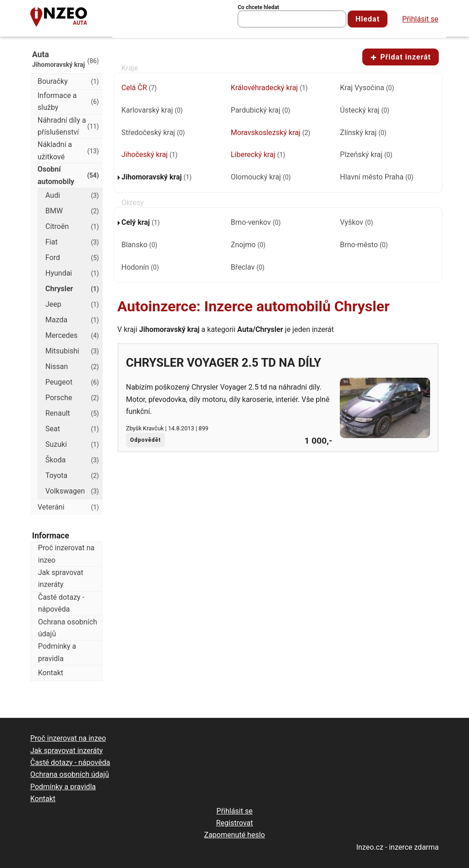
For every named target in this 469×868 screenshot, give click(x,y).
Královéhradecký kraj (269, 88)
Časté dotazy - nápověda (61, 603)
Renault (72, 413)
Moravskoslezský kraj (271, 133)
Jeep (72, 304)
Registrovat (235, 823)
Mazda (72, 320)
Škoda (72, 460)
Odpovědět (145, 440)
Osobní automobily (68, 175)
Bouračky (68, 81)
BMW (72, 211)
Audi (72, 195)
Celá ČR (139, 88)
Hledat (368, 19)
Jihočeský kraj (150, 155)
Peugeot (72, 382)
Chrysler (72, 289)
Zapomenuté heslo (235, 835)
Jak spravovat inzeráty (61, 578)
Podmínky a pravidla (57, 652)
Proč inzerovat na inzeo (66, 554)
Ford (72, 258)
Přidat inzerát (401, 57)
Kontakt (51, 673)
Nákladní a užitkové (68, 150)
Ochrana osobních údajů (68, 628)
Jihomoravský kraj (156, 177)
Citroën (72, 227)
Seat (72, 429)
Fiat (72, 242)
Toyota (72, 476)
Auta (80, 23)
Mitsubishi (72, 351)
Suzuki (72, 445)
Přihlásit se (420, 19)
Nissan (72, 367)
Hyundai (72, 273)
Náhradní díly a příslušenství (68, 126)
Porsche (72, 398)
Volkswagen (72, 491)
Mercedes (72, 336)
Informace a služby (68, 101)
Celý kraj (141, 222)
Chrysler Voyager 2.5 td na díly (224, 363)
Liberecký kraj (258, 155)
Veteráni (68, 507)
